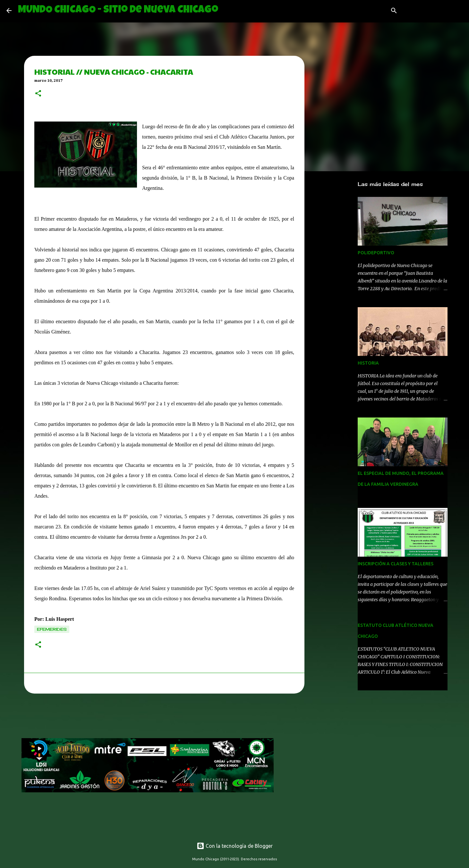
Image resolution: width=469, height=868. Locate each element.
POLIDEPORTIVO (376, 253)
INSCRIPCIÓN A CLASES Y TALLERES (396, 564)
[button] (38, 94)
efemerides (52, 629)
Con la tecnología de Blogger (235, 846)
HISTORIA (368, 363)
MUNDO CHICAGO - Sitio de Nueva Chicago (118, 10)
